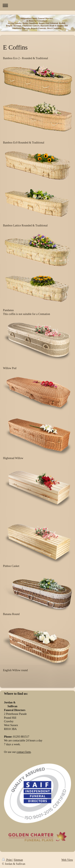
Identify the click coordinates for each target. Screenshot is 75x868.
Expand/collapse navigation (37, 5)
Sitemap (18, 860)
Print (7, 860)
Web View (67, 860)
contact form (24, 752)
